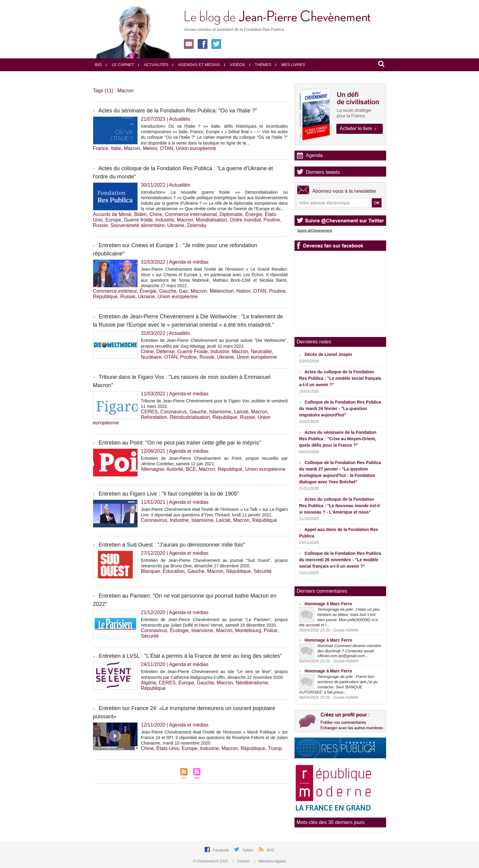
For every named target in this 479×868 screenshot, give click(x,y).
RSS (271, 850)
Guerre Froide (192, 352)
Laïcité (241, 412)
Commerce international (191, 214)
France (101, 148)
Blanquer (150, 571)
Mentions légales (270, 861)
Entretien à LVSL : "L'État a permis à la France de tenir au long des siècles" (190, 656)
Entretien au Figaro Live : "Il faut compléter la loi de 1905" (169, 494)
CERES (149, 412)
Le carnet (120, 65)
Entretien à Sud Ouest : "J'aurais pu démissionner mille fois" (172, 545)
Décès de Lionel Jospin (328, 354)
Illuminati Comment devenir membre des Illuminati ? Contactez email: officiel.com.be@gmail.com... (349, 651)
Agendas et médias (196, 65)
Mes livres (290, 65)
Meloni (150, 148)
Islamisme (220, 412)
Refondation (154, 417)
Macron (132, 148)
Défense (166, 352)
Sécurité (263, 571)
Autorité (175, 469)
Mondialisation (211, 220)
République (105, 297)
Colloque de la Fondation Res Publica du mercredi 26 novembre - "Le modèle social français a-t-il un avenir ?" (340, 560)
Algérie (148, 683)
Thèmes (260, 65)
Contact (242, 861)
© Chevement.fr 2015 (211, 861)
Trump (275, 748)
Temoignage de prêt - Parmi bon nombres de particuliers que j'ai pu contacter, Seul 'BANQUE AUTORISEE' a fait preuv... (338, 684)
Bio (98, 65)
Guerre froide (138, 220)
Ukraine (176, 225)
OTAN (167, 148)
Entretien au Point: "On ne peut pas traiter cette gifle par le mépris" (180, 443)
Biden (140, 214)
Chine (156, 214)
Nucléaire (151, 357)
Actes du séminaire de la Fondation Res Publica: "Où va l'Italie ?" (178, 111)
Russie (100, 225)
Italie (116, 148)
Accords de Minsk (112, 214)
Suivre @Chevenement (315, 230)
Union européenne (196, 148)
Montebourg (248, 630)
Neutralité (261, 352)
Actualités (153, 65)
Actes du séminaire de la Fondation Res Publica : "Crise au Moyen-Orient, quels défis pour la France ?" (338, 439)
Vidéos (235, 65)
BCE (191, 469)
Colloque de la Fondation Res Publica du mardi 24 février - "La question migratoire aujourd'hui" (340, 408)
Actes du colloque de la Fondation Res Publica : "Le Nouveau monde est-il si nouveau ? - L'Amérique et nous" (339, 506)
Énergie (254, 214)
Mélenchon (221, 291)
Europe (113, 220)
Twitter (248, 850)
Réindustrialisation (190, 417)
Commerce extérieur (115, 291)
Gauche (168, 291)
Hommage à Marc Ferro (328, 604)
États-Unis (168, 748)
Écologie (179, 630)
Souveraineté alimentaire (138, 225)
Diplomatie (231, 214)
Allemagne (152, 469)
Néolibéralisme (252, 683)
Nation (243, 291)
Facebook (221, 850)
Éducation (174, 571)
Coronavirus (174, 412)
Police (271, 630)
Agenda (314, 155)
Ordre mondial (245, 220)
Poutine (272, 220)
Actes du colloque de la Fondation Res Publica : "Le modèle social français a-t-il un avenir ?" (340, 378)
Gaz (183, 291)
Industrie (165, 220)
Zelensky (197, 225)
